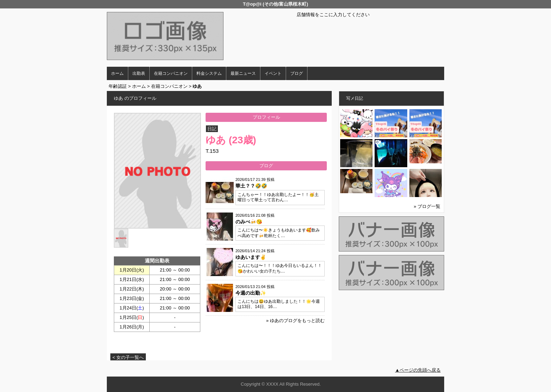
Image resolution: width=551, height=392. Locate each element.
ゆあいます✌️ (251, 257)
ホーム (117, 73)
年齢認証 (118, 86)
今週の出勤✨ (251, 293)
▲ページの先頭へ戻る (418, 370)
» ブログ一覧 (427, 206)
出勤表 (139, 73)
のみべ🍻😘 (249, 222)
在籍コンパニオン (171, 73)
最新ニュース (243, 73)
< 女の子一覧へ (128, 357)
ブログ (297, 73)
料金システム (209, 73)
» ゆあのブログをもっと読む (295, 321)
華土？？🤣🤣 (251, 186)
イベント (273, 73)
